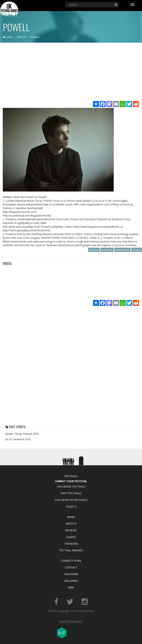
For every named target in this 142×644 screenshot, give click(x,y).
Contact (71, 567)
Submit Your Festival (71, 481)
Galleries (71, 581)
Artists (71, 524)
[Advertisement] (71, 72)
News (71, 517)
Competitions (71, 561)
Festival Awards (71, 550)
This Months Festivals (71, 500)
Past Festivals (71, 493)
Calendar (71, 574)
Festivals (71, 476)
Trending (71, 544)
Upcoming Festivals (71, 486)
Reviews (71, 530)
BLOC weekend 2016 (18, 439)
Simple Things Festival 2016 (22, 434)
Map (71, 587)
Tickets (71, 506)
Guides (71, 537)
